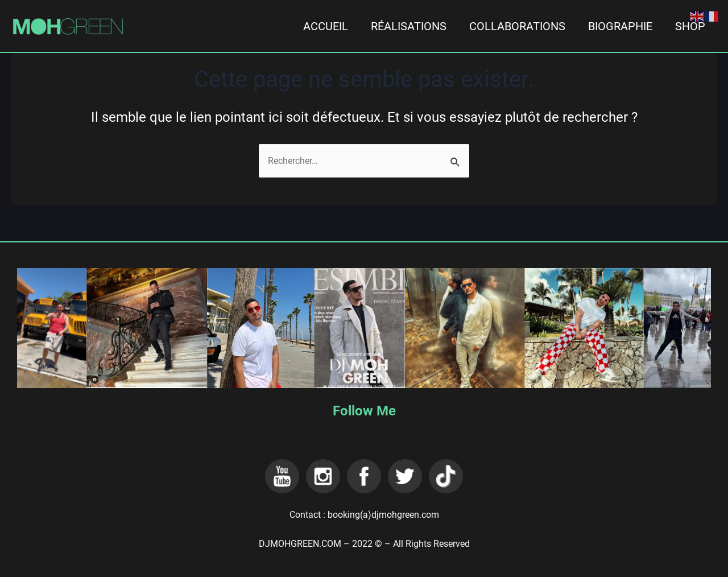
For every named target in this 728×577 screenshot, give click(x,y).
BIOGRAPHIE (620, 26)
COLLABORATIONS (517, 26)
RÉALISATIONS (409, 26)
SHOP (690, 26)
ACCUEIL (326, 26)
